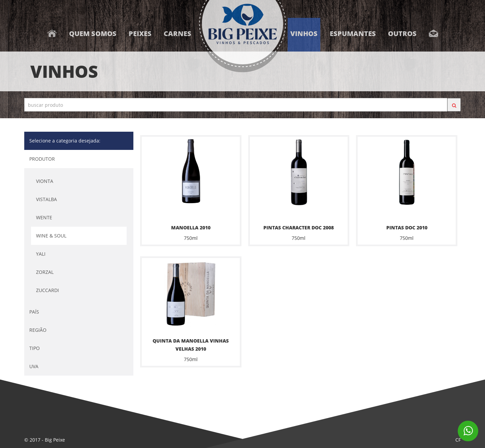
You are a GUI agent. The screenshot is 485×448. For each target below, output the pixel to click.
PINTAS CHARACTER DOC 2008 (299, 228)
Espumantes (353, 34)
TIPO (35, 348)
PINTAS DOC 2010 (407, 228)
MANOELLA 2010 (191, 228)
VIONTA (45, 181)
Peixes (140, 34)
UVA (34, 366)
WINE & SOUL (51, 236)
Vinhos (304, 34)
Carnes (177, 34)
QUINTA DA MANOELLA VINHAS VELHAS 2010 (191, 345)
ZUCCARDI (47, 290)
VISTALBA (46, 199)
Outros (402, 34)
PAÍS (34, 312)
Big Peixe (55, 440)
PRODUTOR (42, 159)
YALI (41, 254)
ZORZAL (45, 272)
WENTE (44, 217)
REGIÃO (38, 330)
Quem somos (93, 34)
